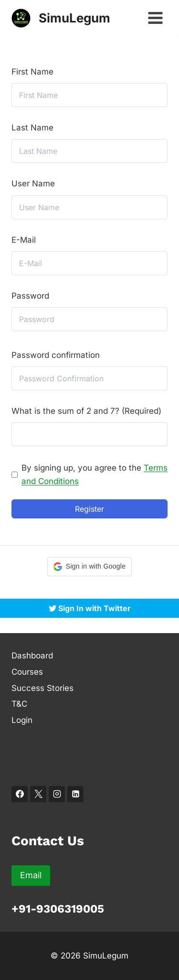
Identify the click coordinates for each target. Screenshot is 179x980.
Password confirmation (56, 355)
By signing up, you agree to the (95, 474)
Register (89, 509)
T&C (19, 704)
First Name (32, 72)
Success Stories (42, 688)
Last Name (32, 128)
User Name (33, 183)
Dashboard (32, 656)
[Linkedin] (75, 794)
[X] (38, 794)
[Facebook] (20, 794)
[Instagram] (57, 794)
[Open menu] (155, 18)
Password (30, 296)
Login (22, 720)
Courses (27, 672)
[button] (89, 567)
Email (31, 875)
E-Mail (24, 240)
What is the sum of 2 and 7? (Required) (86, 411)
